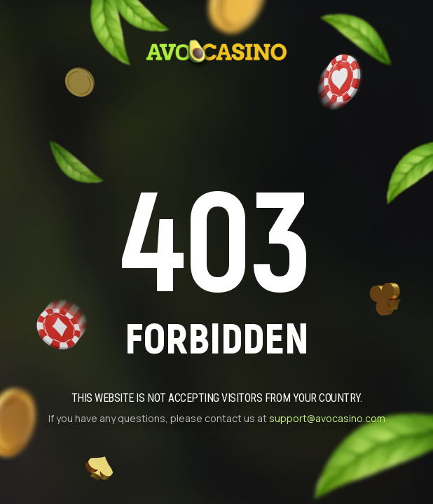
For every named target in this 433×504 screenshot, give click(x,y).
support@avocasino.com (327, 418)
